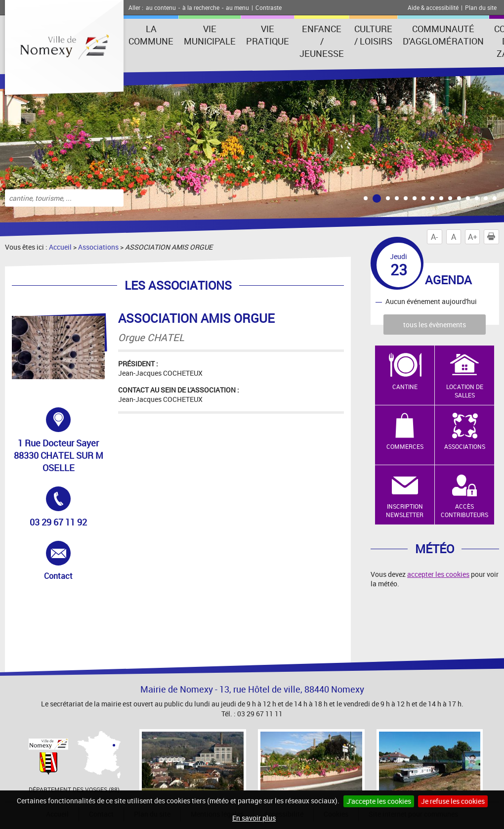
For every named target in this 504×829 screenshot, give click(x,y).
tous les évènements (435, 325)
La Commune (151, 35)
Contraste (269, 7)
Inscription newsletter (405, 510)
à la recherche (201, 7)
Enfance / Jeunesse (322, 41)
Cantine (405, 387)
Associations (98, 247)
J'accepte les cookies (379, 801)
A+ (473, 237)
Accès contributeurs (464, 510)
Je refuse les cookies (453, 801)
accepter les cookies (438, 574)
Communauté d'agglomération (443, 35)
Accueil (60, 247)
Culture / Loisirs (373, 35)
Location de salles (465, 391)
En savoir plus (254, 818)
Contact (70, 561)
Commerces (405, 446)
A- (434, 237)
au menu (237, 7)
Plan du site (481, 7)
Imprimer (493, 237)
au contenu (161, 7)
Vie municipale (210, 35)
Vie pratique (268, 35)
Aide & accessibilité (433, 7)
